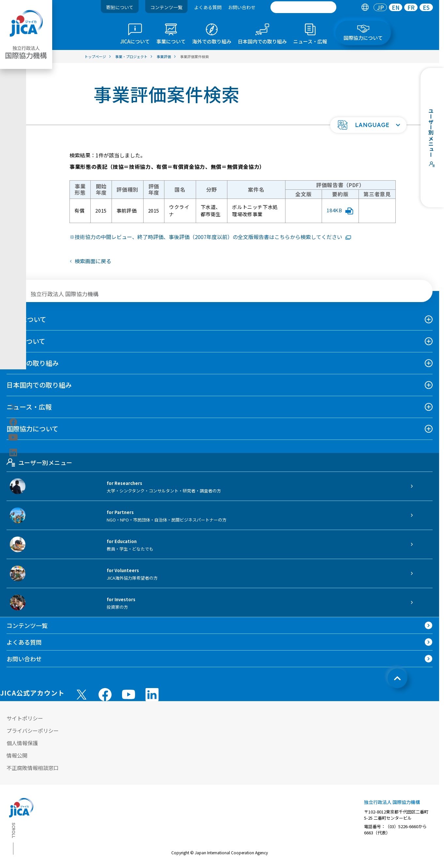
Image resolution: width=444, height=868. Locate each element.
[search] (303, 7)
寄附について (120, 7)
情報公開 (17, 755)
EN (396, 7)
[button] (368, 125)
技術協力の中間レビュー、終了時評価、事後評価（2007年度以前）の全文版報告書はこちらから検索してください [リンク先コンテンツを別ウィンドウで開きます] (213, 237)
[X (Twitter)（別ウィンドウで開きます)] (13, 407)
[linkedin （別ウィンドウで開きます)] (152, 695)
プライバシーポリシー (33, 731)
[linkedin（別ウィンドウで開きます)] (13, 453)
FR (411, 7)
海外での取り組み (33, 363)
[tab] (365, 7)
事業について (26, 341)
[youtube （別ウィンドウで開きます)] (129, 694)
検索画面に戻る (93, 261)
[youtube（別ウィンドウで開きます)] (13, 437)
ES (426, 7)
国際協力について (32, 429)
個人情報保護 (22, 743)
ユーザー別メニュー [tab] (39, 462)
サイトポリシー (25, 718)
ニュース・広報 (29, 407)
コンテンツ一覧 (166, 7)
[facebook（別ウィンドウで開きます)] (13, 422)
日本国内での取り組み (39, 385)
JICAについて (26, 319)
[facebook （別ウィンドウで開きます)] (105, 695)
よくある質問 (208, 7)
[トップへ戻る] (397, 678)
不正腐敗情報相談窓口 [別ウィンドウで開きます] (33, 768)
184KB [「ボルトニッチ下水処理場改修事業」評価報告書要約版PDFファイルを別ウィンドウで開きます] (340, 211)
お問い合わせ (242, 7)
